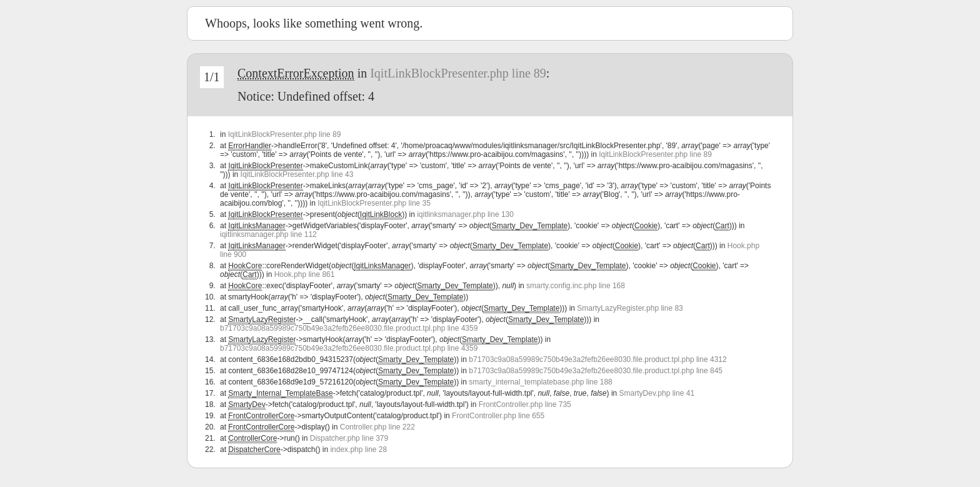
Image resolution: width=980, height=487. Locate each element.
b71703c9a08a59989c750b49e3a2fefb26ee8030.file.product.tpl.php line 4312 (597, 359)
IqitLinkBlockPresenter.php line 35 (374, 203)
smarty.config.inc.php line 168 (576, 286)
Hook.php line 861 (305, 274)
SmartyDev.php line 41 (657, 393)
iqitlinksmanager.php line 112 (268, 234)
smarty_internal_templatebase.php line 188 (540, 382)
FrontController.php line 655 (498, 416)
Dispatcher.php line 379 (349, 438)
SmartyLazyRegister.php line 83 (630, 308)
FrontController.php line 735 (525, 404)
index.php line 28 (358, 449)
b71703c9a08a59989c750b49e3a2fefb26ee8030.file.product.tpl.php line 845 (596, 371)
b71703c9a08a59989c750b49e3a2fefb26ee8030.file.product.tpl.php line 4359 (349, 328)
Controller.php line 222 (377, 427)
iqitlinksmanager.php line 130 (465, 214)
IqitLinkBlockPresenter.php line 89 (458, 73)
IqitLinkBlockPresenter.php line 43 (297, 174)
